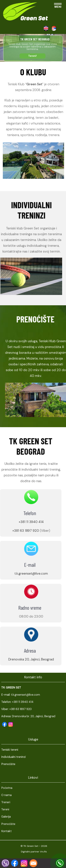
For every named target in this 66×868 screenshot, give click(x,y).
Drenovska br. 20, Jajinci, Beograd (34, 716)
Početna (7, 788)
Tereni (5, 809)
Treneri (6, 802)
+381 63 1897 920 (19, 531)
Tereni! (32, 56)
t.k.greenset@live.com (25, 574)
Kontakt (6, 831)
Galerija (6, 817)
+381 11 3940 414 (25, 522)
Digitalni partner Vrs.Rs (34, 852)
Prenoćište (8, 824)
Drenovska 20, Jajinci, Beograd (25, 659)
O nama (6, 795)
